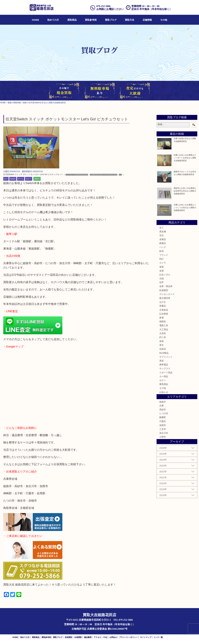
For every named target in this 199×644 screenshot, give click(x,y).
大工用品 (164, 329)
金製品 (163, 239)
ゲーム (21, 179)
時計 (162, 259)
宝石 (162, 235)
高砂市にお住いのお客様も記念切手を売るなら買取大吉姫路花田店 (185, 191)
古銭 (162, 278)
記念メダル (165, 275)
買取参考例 (91, 20)
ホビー (29, 179)
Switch (13, 179)
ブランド (164, 255)
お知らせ (164, 392)
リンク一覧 (158, 637)
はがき (163, 302)
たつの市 (164, 413)
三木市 (163, 429)
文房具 (163, 333)
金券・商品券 (166, 286)
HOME (35, 20)
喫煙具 (163, 322)
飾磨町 (163, 417)
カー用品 (164, 376)
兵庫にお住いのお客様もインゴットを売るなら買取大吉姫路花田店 (185, 208)
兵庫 (162, 406)
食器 (162, 267)
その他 (164, 20)
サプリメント (166, 357)
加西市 (163, 425)
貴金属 (163, 232)
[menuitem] (35, 20)
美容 (162, 361)
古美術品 (164, 310)
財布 (162, 251)
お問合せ (113, 637)
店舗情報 (147, 20)
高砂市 (163, 410)
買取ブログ (111, 20)
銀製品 (163, 243)
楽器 (162, 341)
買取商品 (72, 20)
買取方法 (130, 20)
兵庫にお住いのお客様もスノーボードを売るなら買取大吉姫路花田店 (185, 158)
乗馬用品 (164, 384)
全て (6, 179)
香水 (162, 345)
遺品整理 (88, 637)
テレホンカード (167, 294)
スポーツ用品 (166, 373)
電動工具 (164, 325)
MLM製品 (164, 353)
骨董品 (163, 306)
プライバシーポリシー (128, 637)
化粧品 (163, 349)
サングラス (165, 368)
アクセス (97, 637)
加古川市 (164, 433)
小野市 (163, 437)
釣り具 (163, 337)
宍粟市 (163, 421)
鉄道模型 (164, 290)
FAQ (105, 637)
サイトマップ (146, 637)
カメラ (163, 263)
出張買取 (78, 637)
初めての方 (53, 20)
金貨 (162, 271)
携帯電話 (164, 365)
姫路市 (37, 179)
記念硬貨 (164, 314)
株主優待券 (165, 298)
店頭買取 (68, 637)
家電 (162, 318)
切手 (162, 282)
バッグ (163, 247)
